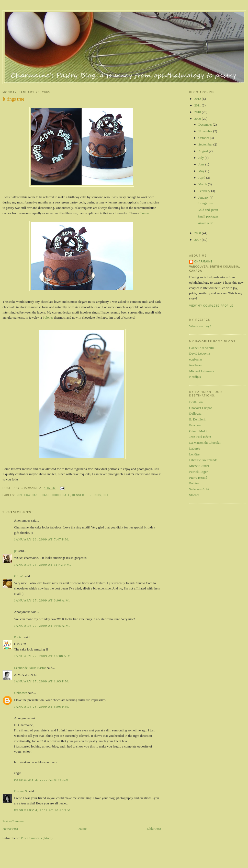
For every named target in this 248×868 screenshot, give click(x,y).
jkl (16, 551)
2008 (198, 233)
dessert (79, 495)
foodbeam (196, 365)
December (206, 124)
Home (83, 829)
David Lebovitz (200, 353)
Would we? (205, 223)
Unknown (21, 693)
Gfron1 (19, 576)
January (204, 197)
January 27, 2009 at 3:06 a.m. (42, 600)
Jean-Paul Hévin (200, 437)
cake (46, 495)
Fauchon (195, 425)
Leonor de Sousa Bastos (30, 668)
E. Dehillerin (198, 419)
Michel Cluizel (199, 466)
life (106, 495)
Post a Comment (14, 821)
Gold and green (208, 210)
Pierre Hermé (198, 478)
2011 (198, 105)
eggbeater (196, 359)
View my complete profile (211, 306)
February (205, 191)
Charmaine (203, 262)
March (203, 184)
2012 (198, 99)
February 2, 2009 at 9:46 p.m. (42, 780)
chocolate (61, 495)
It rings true (13, 99)
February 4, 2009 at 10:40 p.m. (43, 810)
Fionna (144, 213)
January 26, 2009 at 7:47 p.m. (42, 539)
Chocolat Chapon (201, 408)
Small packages (208, 216)
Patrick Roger (198, 472)
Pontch (19, 637)
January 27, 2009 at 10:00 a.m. (43, 656)
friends (94, 495)
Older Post (154, 829)
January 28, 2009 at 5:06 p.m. (42, 707)
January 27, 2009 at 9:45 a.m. (42, 626)
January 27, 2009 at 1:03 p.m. (42, 681)
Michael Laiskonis (201, 371)
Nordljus (195, 377)
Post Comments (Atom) (37, 838)
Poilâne (194, 483)
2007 (198, 240)
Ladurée (195, 448)
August (204, 151)
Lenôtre (194, 454)
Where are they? (200, 326)
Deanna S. (21, 791)
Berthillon (196, 402)
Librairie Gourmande (203, 460)
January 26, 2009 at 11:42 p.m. (43, 565)
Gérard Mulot (198, 431)
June (202, 164)
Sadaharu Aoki (199, 489)
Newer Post (10, 829)
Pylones (48, 317)
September (206, 144)
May (202, 171)
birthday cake (28, 495)
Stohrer (194, 495)
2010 (198, 112)
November (206, 131)
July (202, 158)
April (202, 178)
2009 (198, 119)
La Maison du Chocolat (205, 443)
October (204, 138)
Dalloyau (195, 413)
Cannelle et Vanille (202, 348)
